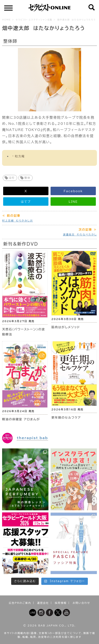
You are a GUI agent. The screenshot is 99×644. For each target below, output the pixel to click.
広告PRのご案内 (20, 603)
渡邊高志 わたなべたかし (80, 234)
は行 (12, 178)
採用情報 (61, 603)
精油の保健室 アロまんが (21, 419)
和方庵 (20, 156)
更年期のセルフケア (66, 418)
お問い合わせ (81, 603)
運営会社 (43, 603)
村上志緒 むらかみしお (17, 221)
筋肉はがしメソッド (66, 327)
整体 (27, 178)
